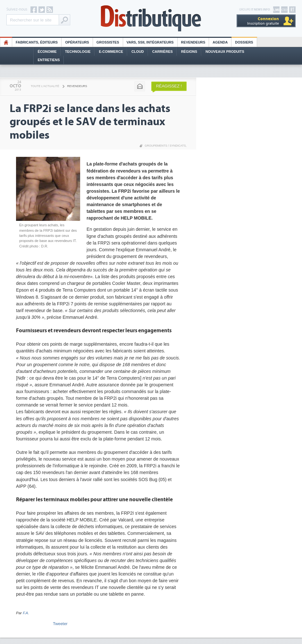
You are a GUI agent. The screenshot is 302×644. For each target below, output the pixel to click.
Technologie (78, 52)
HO (6, 42)
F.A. (26, 613)
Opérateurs (77, 42)
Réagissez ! (169, 86)
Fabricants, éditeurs (37, 42)
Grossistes (108, 42)
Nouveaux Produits (225, 52)
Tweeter (60, 624)
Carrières (163, 52)
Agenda (220, 42)
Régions (189, 52)
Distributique (151, 18)
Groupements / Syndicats (165, 146)
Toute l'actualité (45, 86)
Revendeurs (193, 42)
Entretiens (49, 60)
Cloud (138, 52)
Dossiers (244, 42)
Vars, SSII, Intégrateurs (150, 42)
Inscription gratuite (263, 21)
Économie (47, 52)
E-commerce (111, 52)
